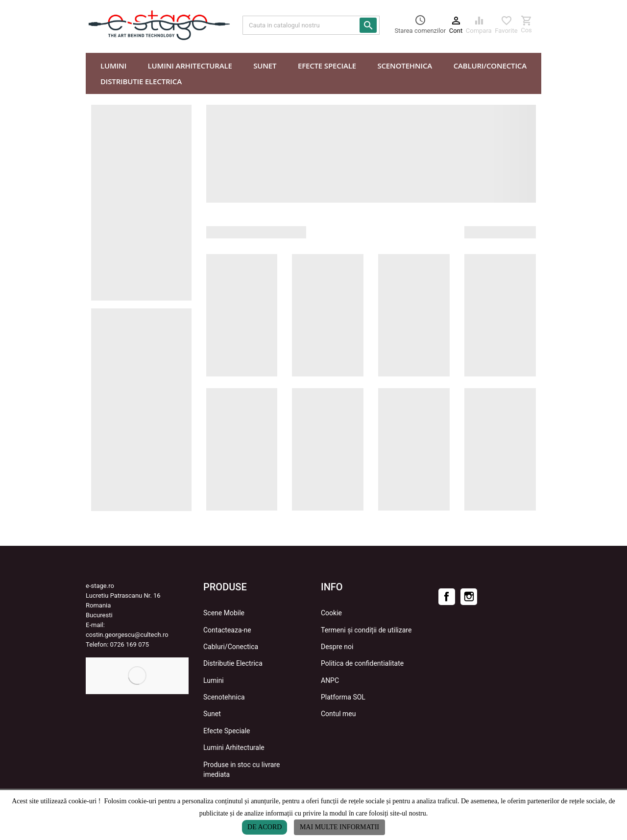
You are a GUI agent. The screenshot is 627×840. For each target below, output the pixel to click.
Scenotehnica (224, 697)
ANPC (330, 680)
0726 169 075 (130, 644)
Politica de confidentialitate (362, 663)
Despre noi (337, 647)
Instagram (469, 597)
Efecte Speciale (227, 731)
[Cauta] (311, 25)
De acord (265, 827)
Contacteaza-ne (227, 630)
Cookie (331, 613)
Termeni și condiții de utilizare (366, 630)
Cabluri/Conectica (231, 647)
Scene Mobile (224, 613)
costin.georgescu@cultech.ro (127, 635)
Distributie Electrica (233, 663)
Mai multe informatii (339, 827)
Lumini (214, 680)
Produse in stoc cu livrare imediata (241, 770)
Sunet (212, 714)
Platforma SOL (343, 697)
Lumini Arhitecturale (234, 747)
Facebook (447, 597)
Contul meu (338, 714)
